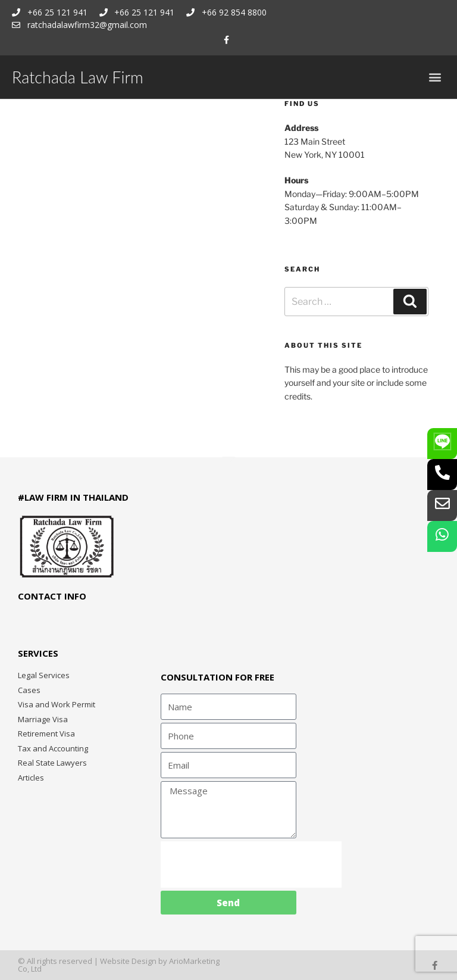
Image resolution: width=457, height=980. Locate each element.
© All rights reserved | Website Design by (93, 961)
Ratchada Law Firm (78, 77)
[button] (435, 77)
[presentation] (251, 864)
